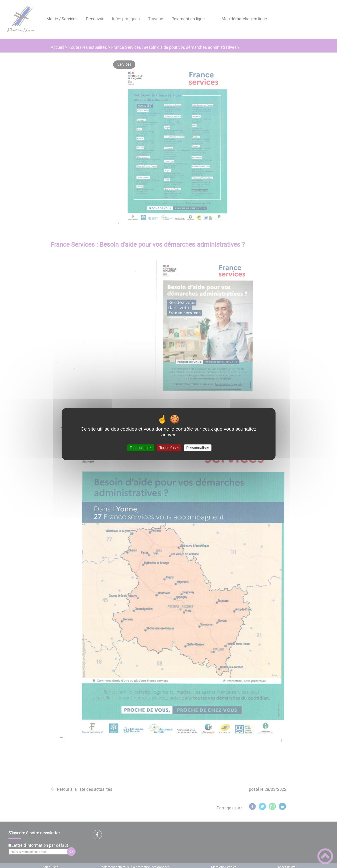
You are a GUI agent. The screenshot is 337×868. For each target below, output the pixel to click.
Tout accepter (141, 448)
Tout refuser (169, 448)
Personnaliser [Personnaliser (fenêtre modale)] (198, 448)
